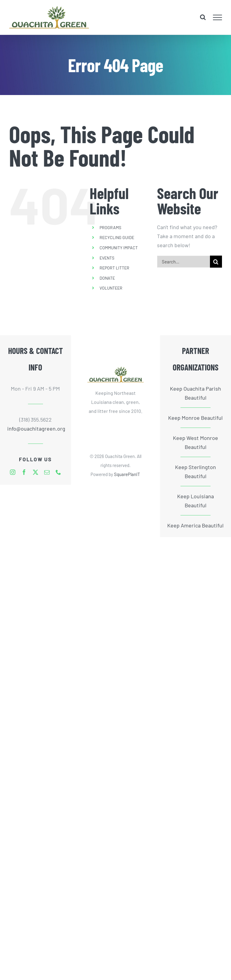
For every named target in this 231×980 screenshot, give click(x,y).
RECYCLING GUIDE (117, 237)
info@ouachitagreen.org (36, 429)
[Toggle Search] (203, 17)
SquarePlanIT (127, 474)
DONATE (107, 278)
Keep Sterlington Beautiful (196, 472)
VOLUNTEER (111, 288)
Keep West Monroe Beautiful (196, 442)
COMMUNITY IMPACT (119, 248)
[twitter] (35, 472)
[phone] (58, 472)
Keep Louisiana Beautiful (196, 501)
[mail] (47, 472)
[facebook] (24, 472)
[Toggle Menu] (218, 17)
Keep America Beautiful (195, 525)
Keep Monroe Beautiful (195, 418)
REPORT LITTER (114, 268)
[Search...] (183, 262)
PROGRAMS (110, 227)
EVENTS (107, 258)
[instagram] (13, 472)
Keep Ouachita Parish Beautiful (196, 393)
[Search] (216, 262)
